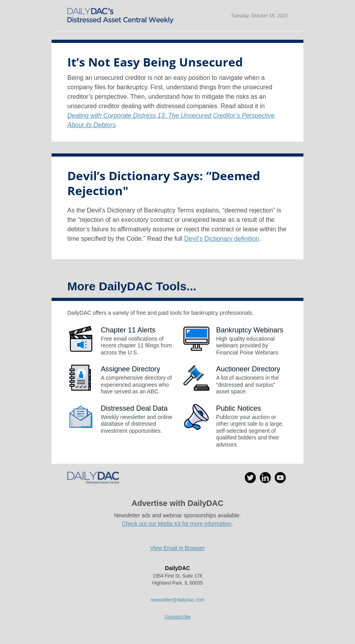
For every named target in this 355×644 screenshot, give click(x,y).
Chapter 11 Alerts (128, 330)
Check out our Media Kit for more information (177, 524)
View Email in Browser (177, 548)
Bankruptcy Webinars (250, 330)
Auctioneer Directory (248, 369)
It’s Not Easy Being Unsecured (155, 62)
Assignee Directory (130, 369)
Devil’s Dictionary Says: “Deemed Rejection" (164, 183)
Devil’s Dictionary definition (222, 239)
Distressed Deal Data (134, 408)
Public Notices (239, 408)
